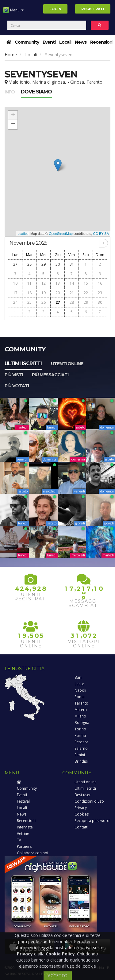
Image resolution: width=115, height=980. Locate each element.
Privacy (81, 808)
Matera (81, 710)
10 (15, 283)
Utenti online (67, 364)
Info (10, 92)
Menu (13, 12)
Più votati (17, 386)
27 (15, 264)
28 (29, 264)
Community (27, 42)
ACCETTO (58, 976)
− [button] (13, 124)
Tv (19, 840)
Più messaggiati (50, 375)
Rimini (80, 755)
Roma (80, 697)
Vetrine (23, 834)
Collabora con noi (33, 853)
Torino (80, 729)
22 (86, 293)
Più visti (14, 375)
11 (29, 283)
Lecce (79, 684)
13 (58, 283)
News (81, 42)
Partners (24, 846)
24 (15, 302)
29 (44, 264)
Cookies (82, 814)
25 (29, 302)
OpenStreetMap (61, 234)
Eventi (49, 42)
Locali (65, 42)
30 (58, 264)
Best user (83, 795)
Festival (23, 801)
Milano (80, 716)
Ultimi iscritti (23, 364)
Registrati (93, 9)
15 (86, 283)
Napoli (80, 690)
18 (29, 293)
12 (44, 283)
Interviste (25, 827)
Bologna (82, 723)
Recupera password (92, 821)
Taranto (81, 703)
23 (100, 293)
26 (44, 302)
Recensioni (102, 42)
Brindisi (81, 761)
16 (100, 283)
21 (72, 293)
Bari (78, 677)
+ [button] (13, 115)
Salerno (81, 748)
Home (11, 55)
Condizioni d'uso (89, 801)
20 (58, 293)
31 (72, 264)
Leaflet (23, 234)
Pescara (81, 742)
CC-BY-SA (101, 234)
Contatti (81, 827)
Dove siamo (36, 92)
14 (72, 283)
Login (55, 9)
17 (15, 293)
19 (44, 293)
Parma (80, 735)
